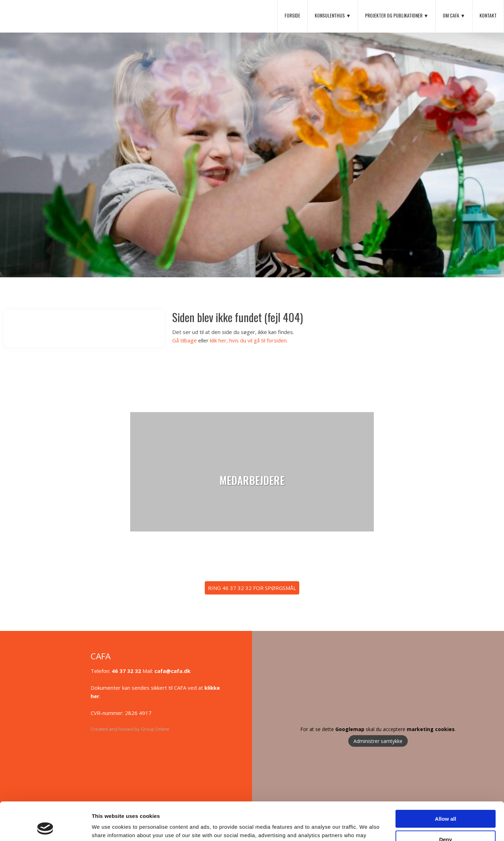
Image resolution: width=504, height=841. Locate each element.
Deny (446, 803)
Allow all (446, 783)
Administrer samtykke (378, 741)
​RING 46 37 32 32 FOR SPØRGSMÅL (252, 588)
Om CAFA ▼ (454, 15)
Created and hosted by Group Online (130, 729)
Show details (108, 827)
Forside (292, 15)
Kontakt (488, 15)
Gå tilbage (184, 340)
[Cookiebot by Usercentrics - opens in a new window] (45, 827)
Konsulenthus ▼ (333, 15)
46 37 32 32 (126, 671)
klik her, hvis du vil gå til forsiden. (249, 340)
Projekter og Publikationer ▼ (397, 15)
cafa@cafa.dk (172, 671)
